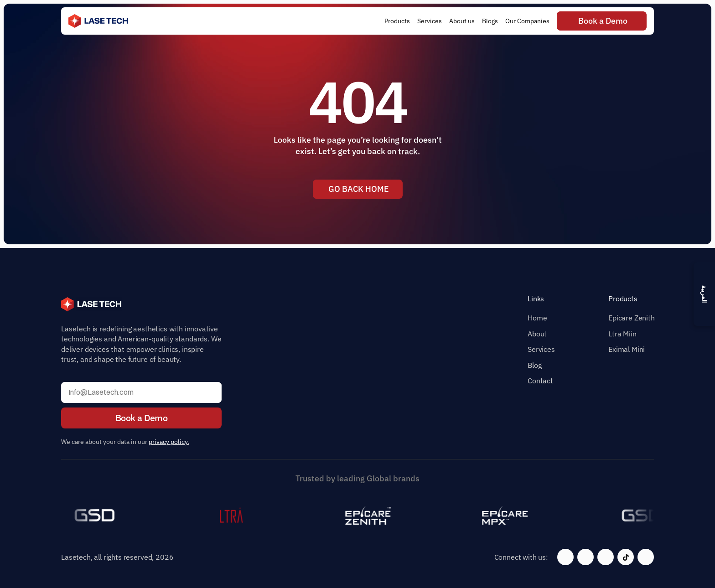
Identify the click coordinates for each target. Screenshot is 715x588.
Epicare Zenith (632, 318)
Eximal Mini (627, 349)
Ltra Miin (622, 334)
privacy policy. (169, 442)
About (537, 334)
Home (537, 318)
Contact (540, 381)
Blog (534, 365)
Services (541, 349)
